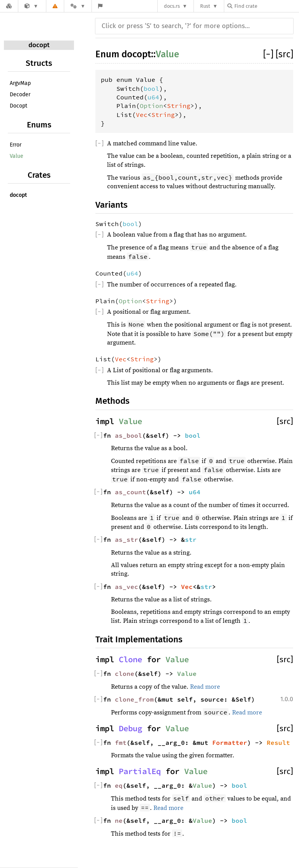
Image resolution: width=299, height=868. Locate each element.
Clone (130, 659)
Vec (142, 115)
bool (151, 88)
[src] (284, 54)
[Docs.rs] (9, 6)
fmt (121, 742)
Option (151, 106)
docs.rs (172, 6)
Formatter (230, 742)
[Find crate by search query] (266, 6)
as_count (130, 492)
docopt (39, 45)
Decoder (20, 95)
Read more (205, 687)
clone (125, 674)
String (179, 106)
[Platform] (78, 6)
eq (119, 785)
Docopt (18, 106)
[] (269, 54)
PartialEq (140, 771)
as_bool (128, 435)
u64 (153, 97)
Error (16, 145)
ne (119, 820)
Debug (130, 728)
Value (17, 156)
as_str (127, 539)
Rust (205, 6)
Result (278, 742)
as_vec (127, 587)
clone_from (134, 699)
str (191, 539)
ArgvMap (20, 83)
